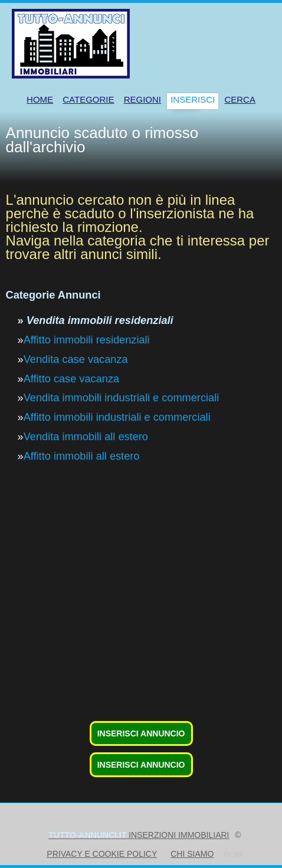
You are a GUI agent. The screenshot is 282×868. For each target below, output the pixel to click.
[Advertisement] (141, 634)
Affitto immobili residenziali (87, 340)
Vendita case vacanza (76, 359)
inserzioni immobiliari (139, 835)
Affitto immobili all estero (82, 456)
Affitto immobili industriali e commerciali (117, 417)
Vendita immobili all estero (86, 437)
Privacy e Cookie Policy (102, 854)
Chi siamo (192, 854)
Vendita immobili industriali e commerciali (122, 398)
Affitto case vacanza (71, 379)
